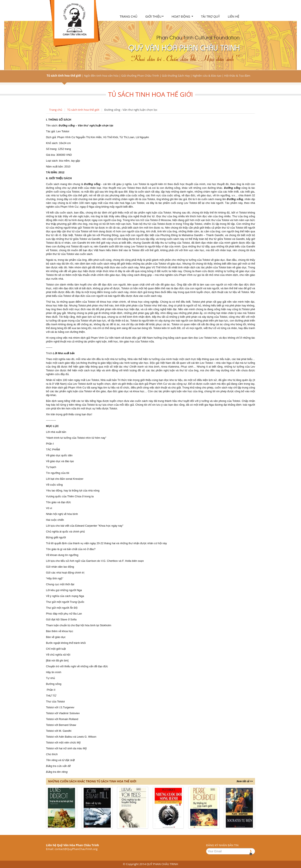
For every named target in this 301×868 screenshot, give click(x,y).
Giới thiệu (154, 16)
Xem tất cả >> (245, 781)
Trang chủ (128, 16)
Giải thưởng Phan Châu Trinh (140, 76)
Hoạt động (182, 16)
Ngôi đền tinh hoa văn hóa (101, 76)
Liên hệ (234, 16)
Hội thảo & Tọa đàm (237, 76)
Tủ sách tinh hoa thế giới (64, 76)
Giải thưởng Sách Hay (176, 76)
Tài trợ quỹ (210, 16)
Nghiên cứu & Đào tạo (207, 76)
